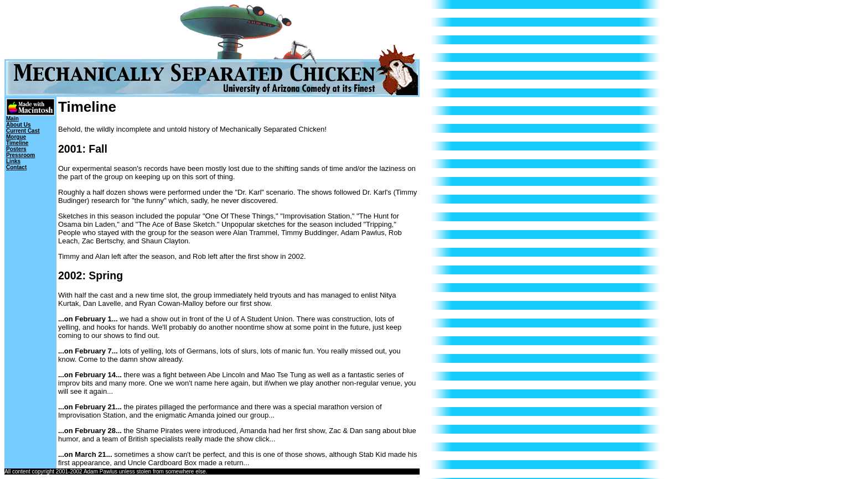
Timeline (17, 143)
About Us (18, 125)
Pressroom (20, 155)
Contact (16, 167)
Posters (16, 149)
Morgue (16, 137)
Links (13, 161)
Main (12, 119)
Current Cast (23, 131)
